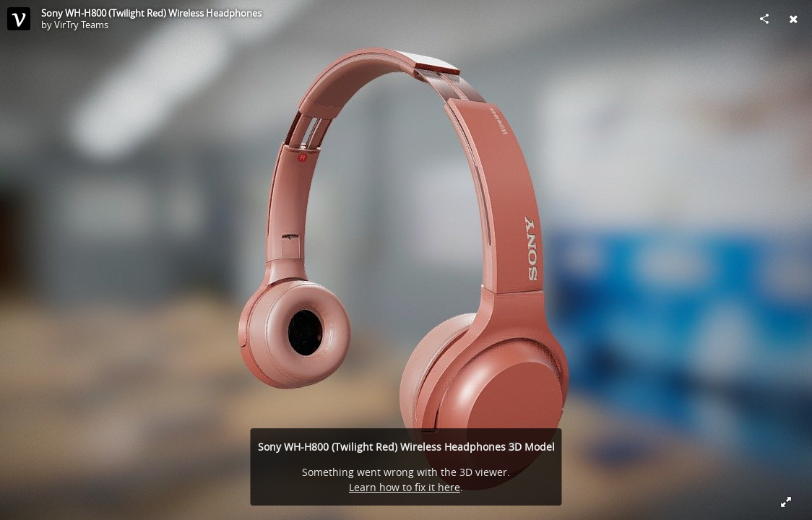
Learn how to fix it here (405, 487)
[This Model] (19, 19)
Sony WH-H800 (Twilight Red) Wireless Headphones (151, 13)
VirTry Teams (81, 25)
